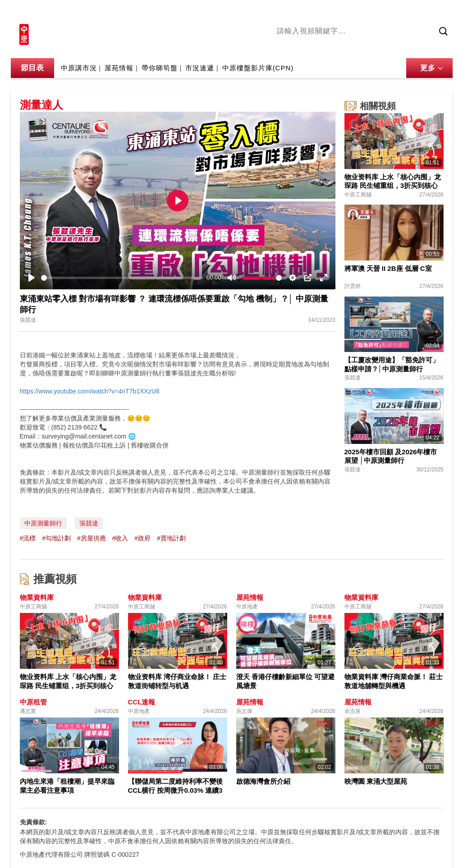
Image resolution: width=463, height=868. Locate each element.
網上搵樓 (404, 12)
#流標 (28, 538)
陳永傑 (317, 46)
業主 (408, 46)
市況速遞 (200, 68)
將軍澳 (344, 46)
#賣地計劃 (171, 538)
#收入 (120, 538)
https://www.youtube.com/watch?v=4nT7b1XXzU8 (90, 391)
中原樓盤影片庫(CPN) (258, 68)
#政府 (142, 538)
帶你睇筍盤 (160, 68)
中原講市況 (378, 46)
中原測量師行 (43, 523)
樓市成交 (440, 12)
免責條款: (34, 822)
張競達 (89, 523)
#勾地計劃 (56, 538)
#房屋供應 (92, 538)
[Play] (32, 278)
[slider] (122, 278)
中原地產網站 (362, 12)
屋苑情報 (119, 68)
